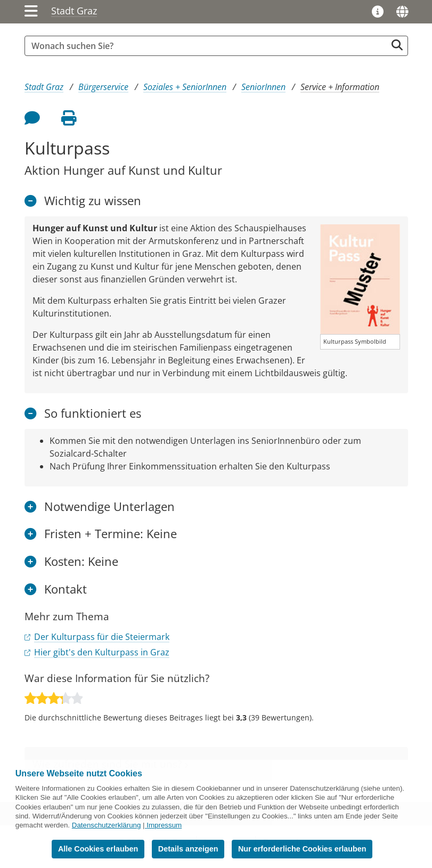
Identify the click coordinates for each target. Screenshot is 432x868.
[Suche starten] (397, 45)
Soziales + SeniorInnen (185, 87)
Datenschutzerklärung (107, 825)
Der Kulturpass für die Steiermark (102, 637)
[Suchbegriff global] (208, 46)
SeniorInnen (263, 87)
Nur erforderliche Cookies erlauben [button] (302, 849)
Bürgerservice (103, 87)
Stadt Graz (74, 11)
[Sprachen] (402, 12)
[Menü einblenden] (31, 12)
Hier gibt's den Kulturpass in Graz (102, 652)
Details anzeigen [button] (188, 849)
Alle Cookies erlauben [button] (98, 849)
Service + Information (340, 87)
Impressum (164, 825)
